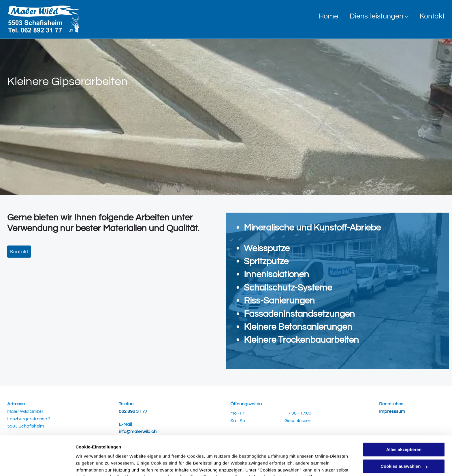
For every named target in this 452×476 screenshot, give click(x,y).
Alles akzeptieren (404, 414)
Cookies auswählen (96, 465)
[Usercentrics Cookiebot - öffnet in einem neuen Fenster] (37, 465)
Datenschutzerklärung (217, 449)
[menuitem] (323, 16)
